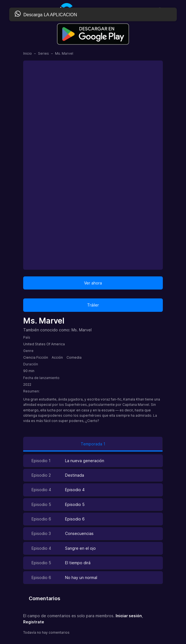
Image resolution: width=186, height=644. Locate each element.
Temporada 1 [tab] (93, 444)
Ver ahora (93, 283)
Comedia (74, 357)
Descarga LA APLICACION (46, 14)
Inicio (28, 53)
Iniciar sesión (129, 616)
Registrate (34, 622)
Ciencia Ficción (36, 357)
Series (43, 53)
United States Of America (44, 344)
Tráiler (93, 305)
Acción (57, 357)
